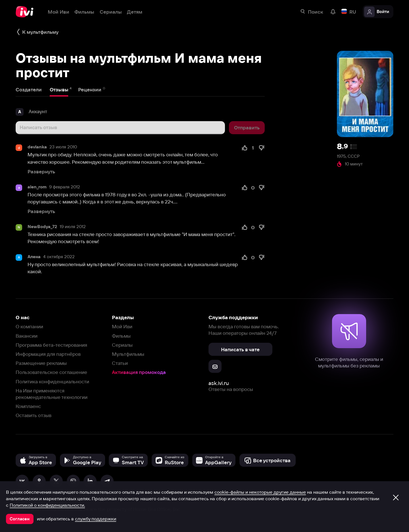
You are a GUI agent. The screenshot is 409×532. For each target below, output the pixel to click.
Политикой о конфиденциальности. (47, 505)
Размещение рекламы (41, 363)
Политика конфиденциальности (52, 381)
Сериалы (122, 345)
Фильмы (121, 336)
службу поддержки (96, 519)
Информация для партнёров (48, 354)
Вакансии (27, 336)
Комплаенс (28, 406)
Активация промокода (139, 372)
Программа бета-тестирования (51, 345)
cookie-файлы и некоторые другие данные (260, 492)
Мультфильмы (128, 354)
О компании (29, 326)
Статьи (120, 363)
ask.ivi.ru (219, 383)
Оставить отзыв (34, 415)
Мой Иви (122, 326)
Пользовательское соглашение (51, 372)
